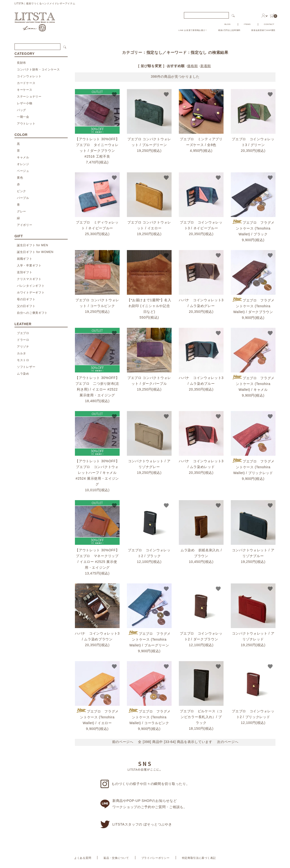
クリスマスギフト (29, 279)
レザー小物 (25, 103)
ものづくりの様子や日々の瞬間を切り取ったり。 (145, 784)
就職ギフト (25, 259)
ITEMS (247, 24)
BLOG (228, 24)
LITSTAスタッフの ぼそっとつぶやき (136, 825)
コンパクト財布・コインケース (38, 70)
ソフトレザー (26, 367)
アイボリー (25, 225)
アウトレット (26, 124)
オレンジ (23, 164)
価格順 (192, 66)
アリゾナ (23, 347)
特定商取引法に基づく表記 (199, 858)
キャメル (23, 157)
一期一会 (23, 117)
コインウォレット (29, 76)
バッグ (22, 110)
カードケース (26, 83)
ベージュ (23, 171)
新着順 (206, 66)
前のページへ (123, 742)
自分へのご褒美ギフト (32, 313)
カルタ (22, 353)
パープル (23, 198)
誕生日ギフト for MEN (33, 245)
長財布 (22, 63)
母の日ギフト (26, 299)
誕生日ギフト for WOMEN (35, 252)
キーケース (25, 90)
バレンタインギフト (31, 286)
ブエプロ (23, 333)
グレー (22, 211)
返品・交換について (116, 858)
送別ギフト (25, 272)
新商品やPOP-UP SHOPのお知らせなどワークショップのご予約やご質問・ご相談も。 (144, 804)
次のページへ (228, 742)
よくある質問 (83, 858)
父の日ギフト (26, 306)
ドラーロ (23, 340)
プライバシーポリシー (156, 858)
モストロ (23, 360)
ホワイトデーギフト (31, 293)
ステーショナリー (29, 97)
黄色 (20, 178)
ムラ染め (23, 374)
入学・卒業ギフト (29, 266)
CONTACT (269, 24)
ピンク (22, 191)
